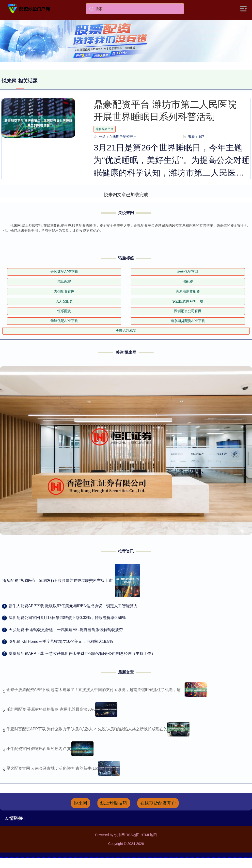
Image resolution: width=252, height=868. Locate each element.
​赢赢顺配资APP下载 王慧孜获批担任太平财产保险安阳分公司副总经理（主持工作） (82, 654)
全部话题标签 (126, 331)
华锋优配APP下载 (64, 321)
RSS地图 (133, 835)
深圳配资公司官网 (188, 311)
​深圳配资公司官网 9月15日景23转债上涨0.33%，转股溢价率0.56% (67, 618)
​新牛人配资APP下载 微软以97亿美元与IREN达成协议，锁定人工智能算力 (73, 606)
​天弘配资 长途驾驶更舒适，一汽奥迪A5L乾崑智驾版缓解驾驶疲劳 (66, 630)
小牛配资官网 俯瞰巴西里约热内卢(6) (39, 749)
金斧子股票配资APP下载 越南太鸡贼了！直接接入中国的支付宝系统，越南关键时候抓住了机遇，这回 (95, 690)
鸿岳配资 (64, 281)
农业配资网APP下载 (188, 301)
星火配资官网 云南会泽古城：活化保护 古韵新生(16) (52, 768)
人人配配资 (64, 301)
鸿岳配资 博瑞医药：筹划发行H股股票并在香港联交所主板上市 (58, 581)
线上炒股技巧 (114, 803)
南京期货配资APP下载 (188, 321)
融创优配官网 (188, 272)
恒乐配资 (64, 311)
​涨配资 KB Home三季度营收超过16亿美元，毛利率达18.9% (61, 641)
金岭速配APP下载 (64, 272)
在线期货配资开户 (158, 803)
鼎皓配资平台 (105, 129)
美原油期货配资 (188, 291)
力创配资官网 (64, 291)
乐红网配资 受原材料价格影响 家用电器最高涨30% (51, 709)
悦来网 (80, 803)
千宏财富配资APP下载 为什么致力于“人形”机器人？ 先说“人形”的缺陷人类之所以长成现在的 (87, 729)
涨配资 (188, 281)
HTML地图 (149, 835)
